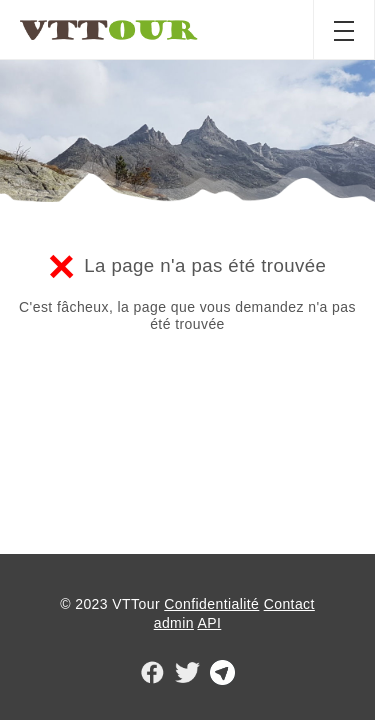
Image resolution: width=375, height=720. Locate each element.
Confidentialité (211, 604)
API (209, 623)
